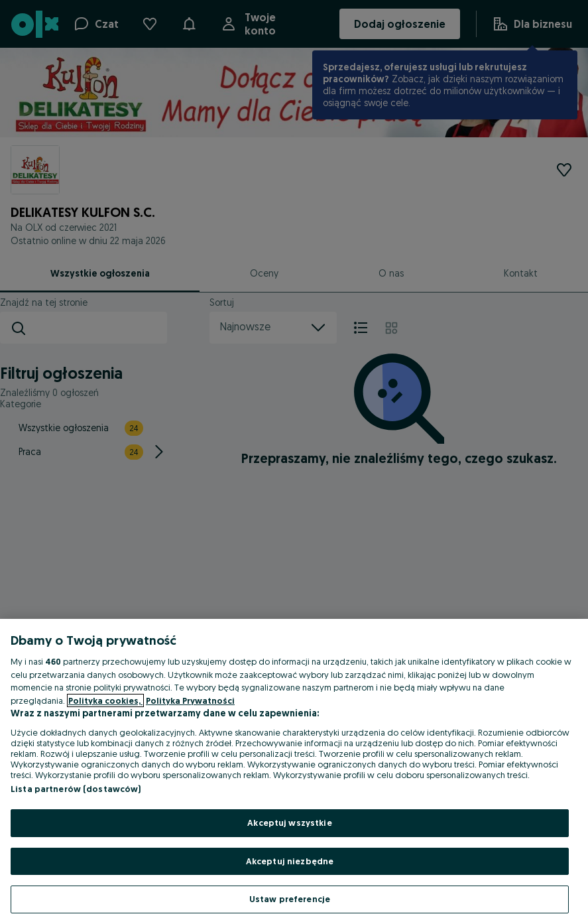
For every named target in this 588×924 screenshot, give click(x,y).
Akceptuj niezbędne (290, 861)
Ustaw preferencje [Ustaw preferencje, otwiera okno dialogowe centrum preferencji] (290, 899)
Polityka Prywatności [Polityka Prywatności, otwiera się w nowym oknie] (190, 700)
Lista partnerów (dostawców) (76, 789)
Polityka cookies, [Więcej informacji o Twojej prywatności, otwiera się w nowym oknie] (105, 700)
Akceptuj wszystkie (289, 823)
